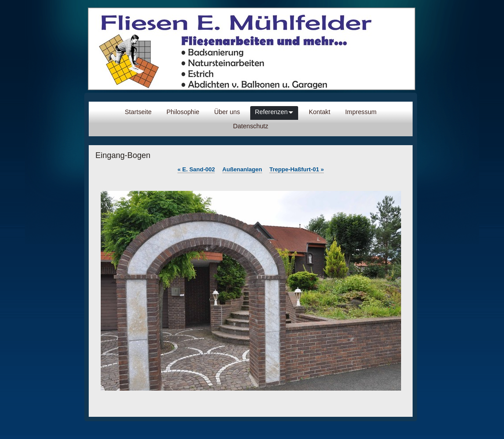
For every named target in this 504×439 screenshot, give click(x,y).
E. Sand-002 (196, 169)
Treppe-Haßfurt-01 (297, 169)
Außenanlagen (242, 169)
